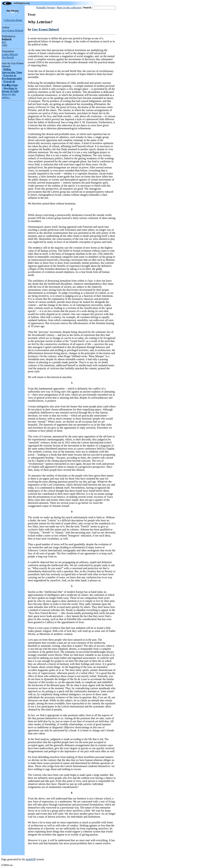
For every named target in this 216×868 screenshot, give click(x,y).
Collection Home (13, 20)
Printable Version (46, 8)
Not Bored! (8, 57)
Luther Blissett (10, 54)
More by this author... (9, 96)
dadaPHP (31, 859)
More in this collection (69, 8)
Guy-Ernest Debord (12, 30)
